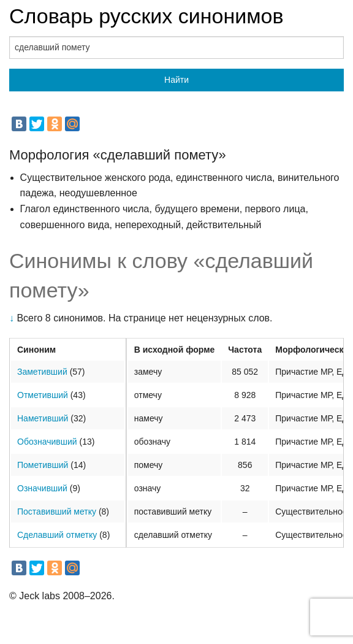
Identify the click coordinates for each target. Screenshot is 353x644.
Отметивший (43, 395)
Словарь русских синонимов (146, 16)
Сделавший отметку (57, 535)
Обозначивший (47, 442)
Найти (176, 80)
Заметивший (42, 372)
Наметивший (43, 418)
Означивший (42, 488)
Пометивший (43, 465)
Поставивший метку (57, 512)
